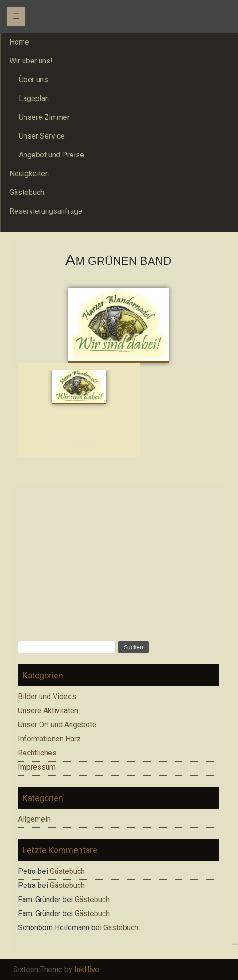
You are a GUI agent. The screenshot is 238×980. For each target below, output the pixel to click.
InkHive (87, 969)
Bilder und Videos (47, 696)
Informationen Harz (49, 739)
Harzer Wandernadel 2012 (79, 444)
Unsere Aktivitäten (48, 711)
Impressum (37, 767)
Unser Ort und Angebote (57, 725)
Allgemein (34, 819)
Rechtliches (37, 753)
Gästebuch (67, 871)
